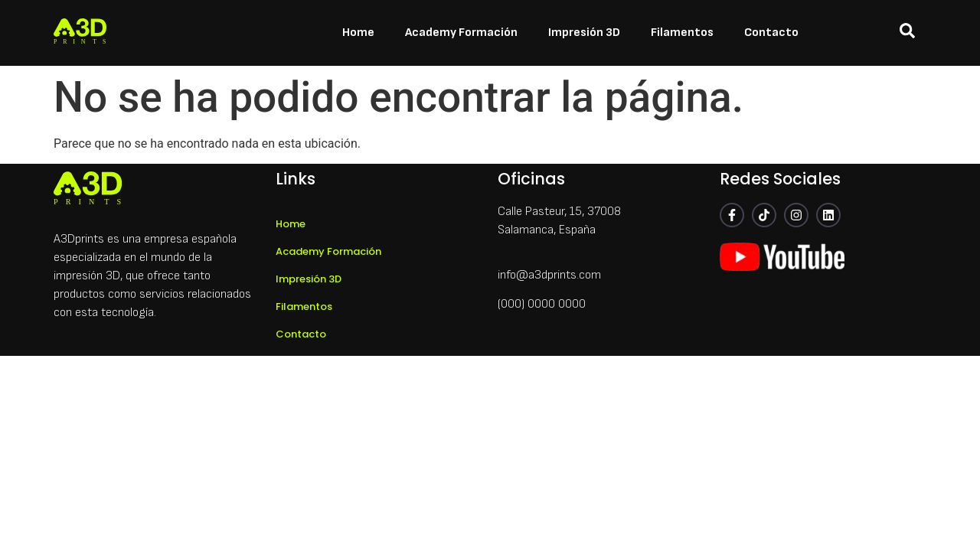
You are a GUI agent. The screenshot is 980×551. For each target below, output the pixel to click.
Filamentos (682, 33)
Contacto (771, 33)
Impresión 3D (584, 33)
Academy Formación (461, 33)
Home (358, 33)
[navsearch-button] (907, 33)
